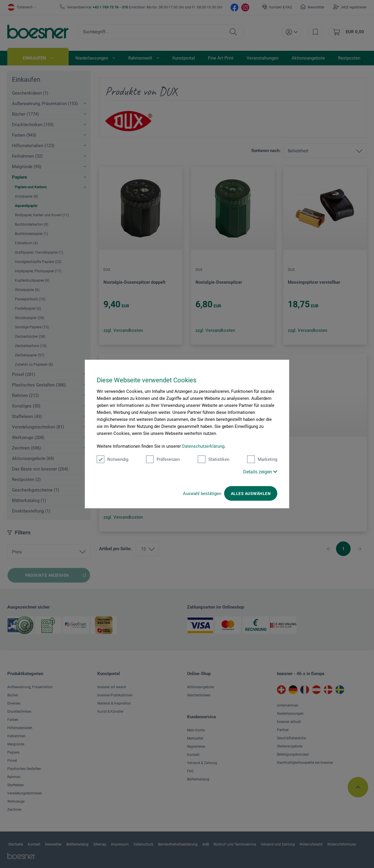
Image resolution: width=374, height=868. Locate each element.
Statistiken (214, 459)
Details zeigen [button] (260, 472)
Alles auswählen (251, 494)
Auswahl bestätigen (202, 494)
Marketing (262, 459)
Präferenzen (163, 459)
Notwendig (112, 459)
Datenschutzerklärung (203, 446)
